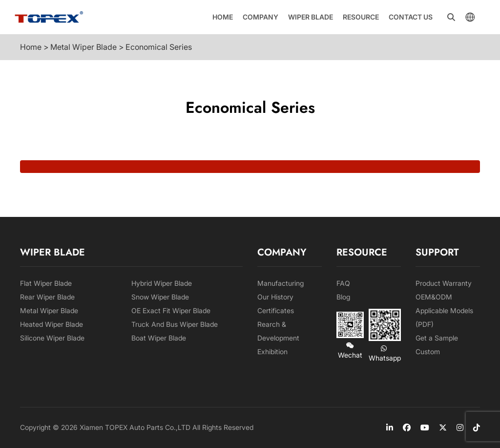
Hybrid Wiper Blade (162, 283)
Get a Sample (437, 338)
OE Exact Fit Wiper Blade (171, 310)
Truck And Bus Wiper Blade (175, 324)
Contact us (411, 17)
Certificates (276, 310)
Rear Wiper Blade (47, 297)
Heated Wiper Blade (52, 324)
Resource (361, 17)
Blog (343, 297)
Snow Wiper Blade (160, 297)
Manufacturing (281, 283)
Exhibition (272, 352)
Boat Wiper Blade (159, 338)
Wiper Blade (311, 17)
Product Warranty (444, 283)
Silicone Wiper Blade (52, 338)
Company (260, 17)
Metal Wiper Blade (49, 310)
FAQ (343, 283)
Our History (275, 297)
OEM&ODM (434, 297)
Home (223, 17)
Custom (428, 352)
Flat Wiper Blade (46, 283)
